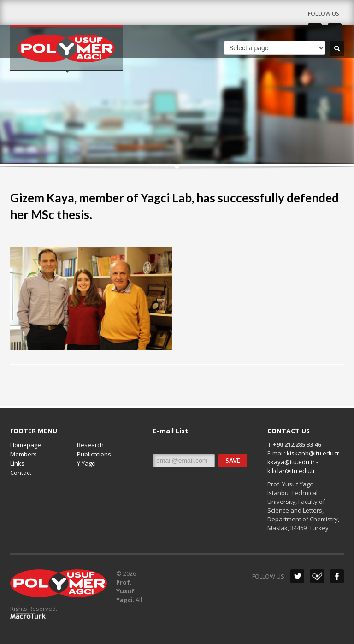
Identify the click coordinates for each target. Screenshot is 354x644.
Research (90, 445)
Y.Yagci (86, 463)
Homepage (26, 445)
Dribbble (317, 576)
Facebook (337, 576)
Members (24, 454)
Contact (21, 473)
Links (17, 463)
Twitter (297, 576)
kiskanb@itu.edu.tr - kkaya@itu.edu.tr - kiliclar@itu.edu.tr (305, 462)
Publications (94, 454)
